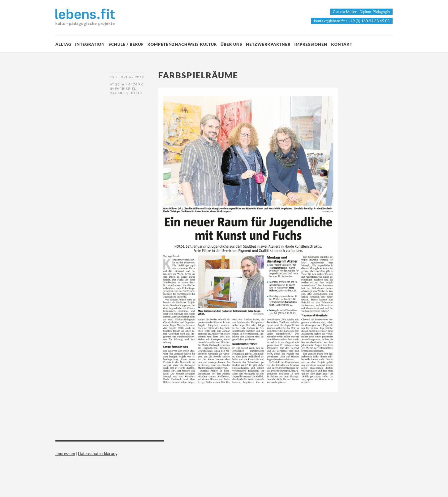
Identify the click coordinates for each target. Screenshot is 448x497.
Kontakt (342, 44)
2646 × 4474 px (129, 84)
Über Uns (231, 44)
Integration (90, 44)
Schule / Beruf (126, 44)
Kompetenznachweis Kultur (182, 44)
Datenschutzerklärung (98, 453)
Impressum (65, 453)
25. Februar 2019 (127, 77)
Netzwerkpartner (268, 44)
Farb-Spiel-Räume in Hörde (126, 91)
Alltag (63, 44)
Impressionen (311, 44)
